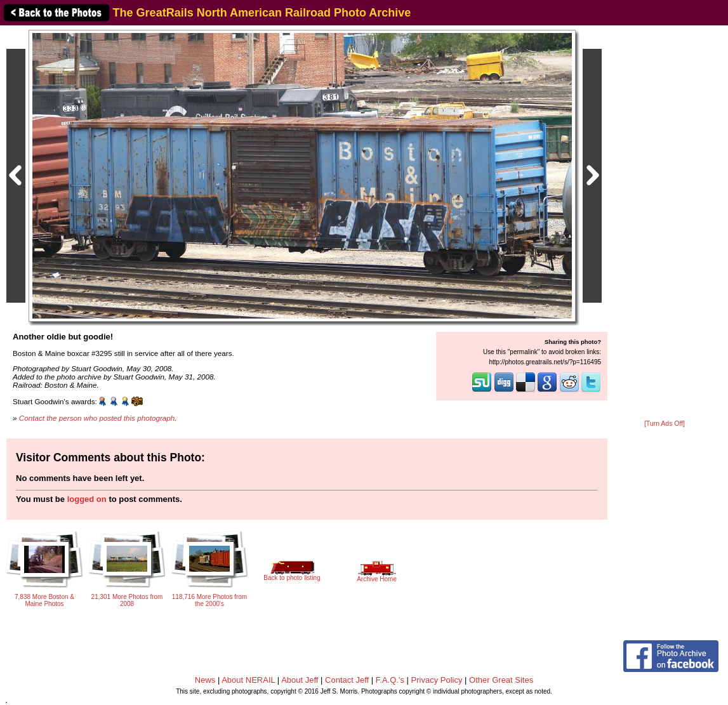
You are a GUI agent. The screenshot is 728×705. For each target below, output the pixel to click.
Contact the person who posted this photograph (97, 418)
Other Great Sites (501, 680)
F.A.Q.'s (390, 680)
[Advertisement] (665, 223)
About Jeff (300, 680)
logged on (87, 499)
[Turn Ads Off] (665, 424)
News (205, 680)
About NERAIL (248, 680)
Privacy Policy (437, 680)
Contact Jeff (347, 680)
